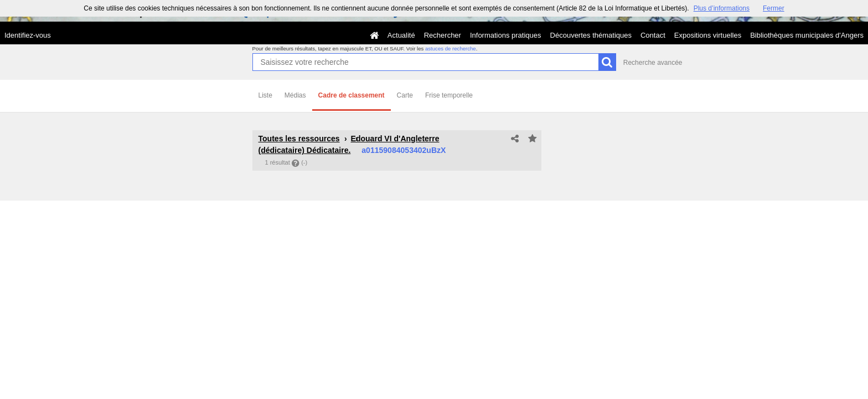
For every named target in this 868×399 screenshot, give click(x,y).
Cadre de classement (352, 95)
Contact (653, 35)
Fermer (774, 8)
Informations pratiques (506, 35)
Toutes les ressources (299, 139)
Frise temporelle (449, 95)
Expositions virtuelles (708, 35)
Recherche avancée (653, 63)
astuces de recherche (451, 48)
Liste (265, 95)
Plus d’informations (722, 8)
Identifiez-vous (28, 35)
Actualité (401, 35)
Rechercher (443, 35)
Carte (405, 95)
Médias (295, 95)
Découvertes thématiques (591, 35)
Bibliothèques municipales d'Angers (807, 35)
